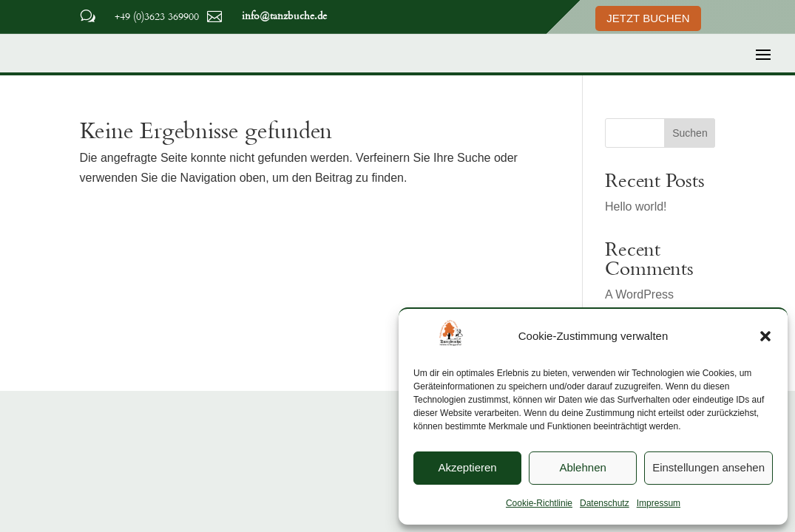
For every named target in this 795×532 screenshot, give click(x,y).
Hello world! (636, 207)
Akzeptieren (467, 467)
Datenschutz (605, 503)
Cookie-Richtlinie (539, 503)
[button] (765, 336)
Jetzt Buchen (648, 18)
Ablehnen (582, 467)
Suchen (690, 133)
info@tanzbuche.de (284, 15)
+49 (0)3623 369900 (157, 16)
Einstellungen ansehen (708, 467)
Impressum (659, 503)
